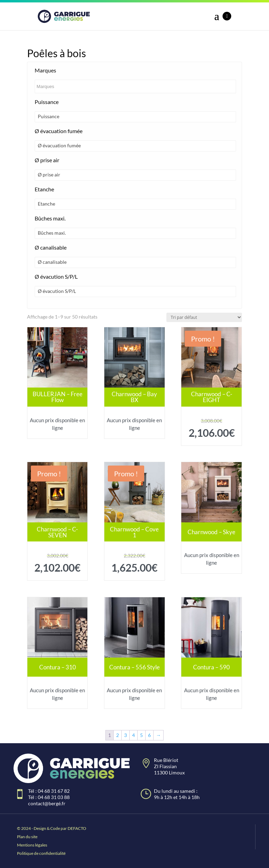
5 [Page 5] (141, 735)
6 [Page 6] (149, 735)
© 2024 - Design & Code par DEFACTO (52, 828)
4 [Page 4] (133, 735)
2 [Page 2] (118, 735)
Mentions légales (32, 845)
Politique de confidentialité (41, 853)
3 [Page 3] (125, 735)
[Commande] (204, 317)
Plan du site (27, 837)
